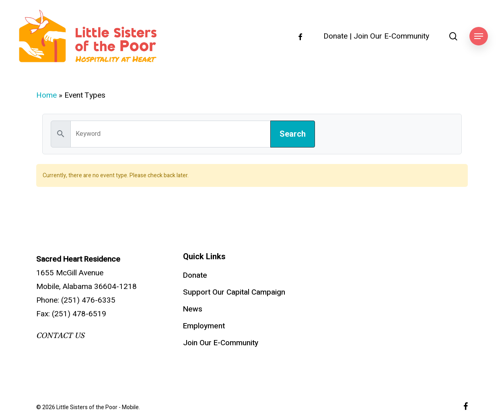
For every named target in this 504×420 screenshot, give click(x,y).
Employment (204, 326)
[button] (479, 36)
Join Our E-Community (391, 36)
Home (46, 95)
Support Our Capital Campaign (234, 292)
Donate (335, 36)
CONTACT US (60, 336)
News (193, 309)
